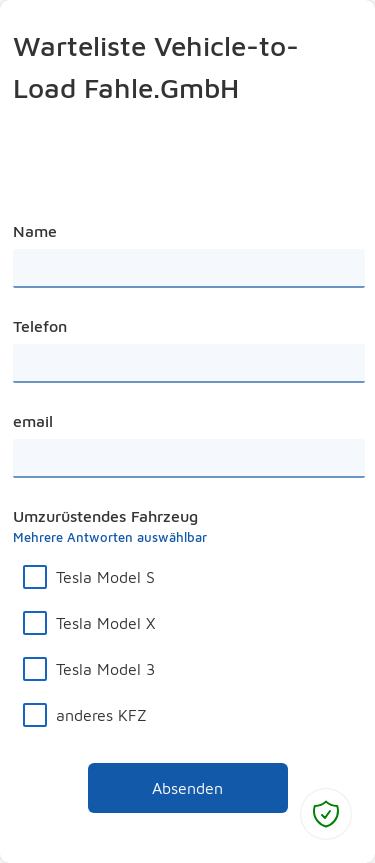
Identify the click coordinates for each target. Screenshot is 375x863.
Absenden (156, 783)
